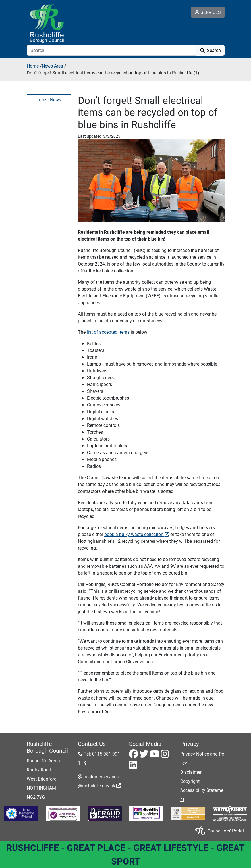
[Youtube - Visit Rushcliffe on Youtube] (155, 755)
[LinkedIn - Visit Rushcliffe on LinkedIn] (133, 766)
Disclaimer (191, 772)
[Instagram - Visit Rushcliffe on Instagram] (165, 755)
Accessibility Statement (202, 795)
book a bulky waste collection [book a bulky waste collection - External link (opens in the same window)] (137, 534)
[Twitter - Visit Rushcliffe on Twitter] (144, 755)
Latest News (49, 100)
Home (33, 66)
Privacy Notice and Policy (202, 758)
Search (210, 50)
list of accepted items (108, 332)
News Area (52, 66)
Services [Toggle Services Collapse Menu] (208, 12)
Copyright (190, 781)
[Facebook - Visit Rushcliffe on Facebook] (134, 755)
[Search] (111, 50)
